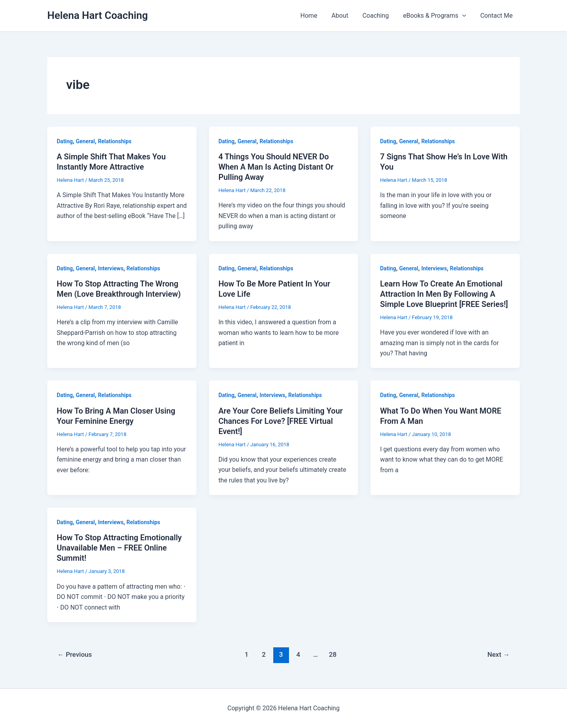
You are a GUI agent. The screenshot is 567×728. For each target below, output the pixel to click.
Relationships (115, 141)
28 (333, 654)
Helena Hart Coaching (97, 15)
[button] (465, 16)
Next (499, 654)
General (85, 141)
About (346, 16)
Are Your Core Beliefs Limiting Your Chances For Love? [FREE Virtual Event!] (281, 421)
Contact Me (497, 16)
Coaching (379, 16)
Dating (65, 141)
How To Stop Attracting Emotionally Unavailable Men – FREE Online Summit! (119, 548)
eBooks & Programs (437, 16)
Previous (75, 654)
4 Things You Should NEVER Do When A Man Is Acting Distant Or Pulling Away (276, 167)
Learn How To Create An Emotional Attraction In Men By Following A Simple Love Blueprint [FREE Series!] (444, 294)
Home (316, 16)
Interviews (111, 268)
